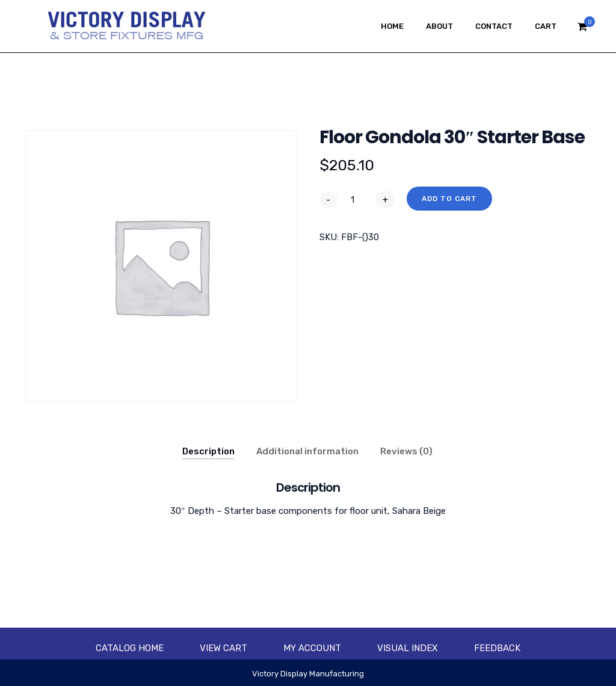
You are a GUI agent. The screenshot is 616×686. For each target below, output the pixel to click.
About (439, 26)
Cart (546, 26)
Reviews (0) (406, 451)
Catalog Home (130, 648)
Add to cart (449, 199)
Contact (494, 26)
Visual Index (408, 648)
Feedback (497, 648)
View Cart (223, 648)
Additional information (307, 451)
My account (312, 648)
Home (392, 26)
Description (208, 451)
